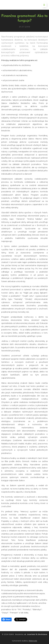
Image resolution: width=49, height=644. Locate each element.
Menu (43, 5)
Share (6, 619)
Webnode (33, 641)
